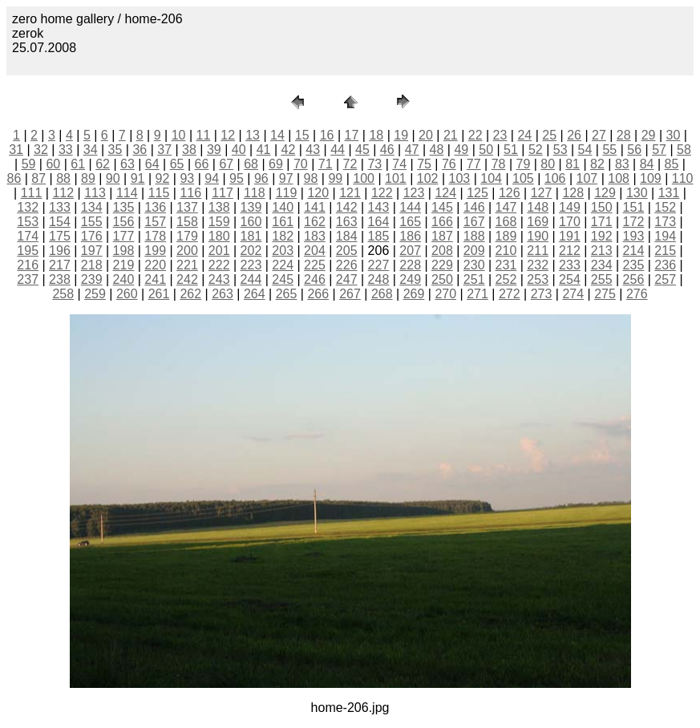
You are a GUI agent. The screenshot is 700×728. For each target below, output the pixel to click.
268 (382, 294)
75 (424, 164)
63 (127, 164)
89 (88, 178)
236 (665, 265)
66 (202, 164)
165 (410, 222)
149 (570, 207)
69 (276, 164)
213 (602, 251)
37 (164, 150)
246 (315, 279)
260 (127, 294)
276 (637, 294)
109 (651, 178)
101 (396, 178)
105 (523, 178)
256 (634, 279)
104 (491, 178)
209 (474, 251)
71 (326, 164)
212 (570, 251)
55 (609, 150)
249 (410, 279)
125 (477, 193)
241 (155, 279)
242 (187, 279)
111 (32, 193)
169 (538, 222)
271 (477, 294)
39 (214, 150)
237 (28, 279)
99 (335, 178)
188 (474, 236)
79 (524, 164)
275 (605, 294)
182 (283, 236)
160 (251, 222)
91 (138, 178)
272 (510, 294)
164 (379, 222)
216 (28, 265)
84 (647, 164)
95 (237, 178)
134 (92, 207)
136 (155, 207)
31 (16, 150)
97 (286, 178)
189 (506, 236)
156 (124, 222)
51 (511, 150)
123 (414, 193)
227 (379, 265)
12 (228, 135)
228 (410, 265)
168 (506, 222)
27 (599, 135)
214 (634, 251)
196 (60, 251)
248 (379, 279)
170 (570, 222)
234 (602, 265)
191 (570, 236)
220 (155, 265)
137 (187, 207)
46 (387, 150)
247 (347, 279)
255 (602, 279)
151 (634, 207)
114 (127, 193)
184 (347, 236)
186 (410, 236)
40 (239, 150)
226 (347, 265)
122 (382, 193)
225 (315, 265)
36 (140, 150)
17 (352, 135)
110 (683, 178)
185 (379, 236)
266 (318, 294)
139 (251, 207)
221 (187, 265)
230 (474, 265)
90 (113, 178)
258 (63, 294)
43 (313, 150)
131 (669, 193)
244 (251, 279)
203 (283, 251)
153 (28, 222)
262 (190, 294)
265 (287, 294)
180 (219, 236)
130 (637, 193)
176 (92, 236)
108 (619, 178)
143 (379, 207)
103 (460, 178)
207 (410, 251)
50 (486, 150)
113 (95, 193)
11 (203, 135)
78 (499, 164)
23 (500, 135)
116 (190, 193)
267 (350, 294)
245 (283, 279)
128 (573, 193)
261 (159, 294)
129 (605, 193)
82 (597, 164)
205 (347, 251)
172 (634, 222)
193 (634, 236)
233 (570, 265)
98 (311, 178)
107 (587, 178)
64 (152, 164)
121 (350, 193)
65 (177, 164)
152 (665, 207)
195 (28, 251)
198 (124, 251)
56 (634, 150)
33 (66, 150)
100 (364, 178)
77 (474, 164)
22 (475, 135)
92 (163, 178)
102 (428, 178)
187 (442, 236)
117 (223, 193)
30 (674, 135)
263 (223, 294)
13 (253, 135)
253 (538, 279)
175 (60, 236)
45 (362, 150)
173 (665, 222)
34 (91, 150)
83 (622, 164)
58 (684, 150)
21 (451, 135)
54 (585, 150)
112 (63, 193)
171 (602, 222)
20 (426, 135)
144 (410, 207)
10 (179, 135)
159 (219, 222)
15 (302, 135)
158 (187, 222)
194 (665, 236)
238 (60, 279)
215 (665, 251)
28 (624, 135)
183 (315, 236)
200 (187, 251)
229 (442, 265)
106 (555, 178)
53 (560, 150)
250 (442, 279)
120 (318, 193)
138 (219, 207)
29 (649, 135)
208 (442, 251)
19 (401, 135)
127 (542, 193)
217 (60, 265)
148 (538, 207)
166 (442, 222)
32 (41, 150)
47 (412, 150)
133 (60, 207)
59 (29, 164)
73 (374, 164)
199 (155, 251)
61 (78, 164)
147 (506, 207)
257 (665, 279)
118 (255, 193)
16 (327, 135)
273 (542, 294)
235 (634, 265)
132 (28, 207)
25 (549, 135)
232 (538, 265)
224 (283, 265)
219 (124, 265)
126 (510, 193)
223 (251, 265)
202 (251, 251)
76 (449, 164)
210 (506, 251)
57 (659, 150)
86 (14, 178)
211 (538, 251)
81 (573, 164)
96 (261, 178)
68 (251, 164)
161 (283, 222)
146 (474, 207)
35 (115, 150)
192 (602, 236)
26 (574, 135)
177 (124, 236)
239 (92, 279)
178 (155, 236)
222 (219, 265)
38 (189, 150)
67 (226, 164)
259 (95, 294)
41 (264, 150)
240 (124, 279)
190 (538, 236)
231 (506, 265)
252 (506, 279)
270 (445, 294)
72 (350, 164)
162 (315, 222)
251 (474, 279)
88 (63, 178)
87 (38, 178)
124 (445, 193)
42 (288, 150)
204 (315, 251)
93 (187, 178)
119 (287, 193)
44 (338, 150)
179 (187, 236)
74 (399, 164)
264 (255, 294)
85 (672, 164)
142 (347, 207)
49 (461, 150)
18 (376, 135)
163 (347, 222)
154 (60, 222)
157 (155, 222)
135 (124, 207)
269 (414, 294)
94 (212, 178)
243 (219, 279)
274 (573, 294)
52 (536, 150)
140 (283, 207)
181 (251, 236)
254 (570, 279)
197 (92, 251)
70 (301, 164)
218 (92, 265)
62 (103, 164)
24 (524, 135)
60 (53, 164)
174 (28, 236)
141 (315, 207)
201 (219, 251)
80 (548, 164)
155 (92, 222)
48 (437, 150)
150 (602, 207)
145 (442, 207)
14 (277, 135)
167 (474, 222)
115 (159, 193)
